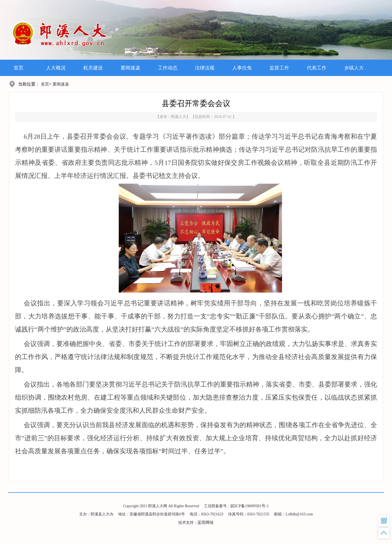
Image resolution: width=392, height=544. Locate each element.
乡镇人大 (354, 68)
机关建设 (93, 68)
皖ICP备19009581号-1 (250, 506)
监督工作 (279, 68)
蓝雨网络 (206, 522)
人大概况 (56, 68)
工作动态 (168, 68)
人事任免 (242, 68)
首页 (19, 68)
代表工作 (317, 68)
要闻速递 (130, 68)
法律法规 (205, 68)
